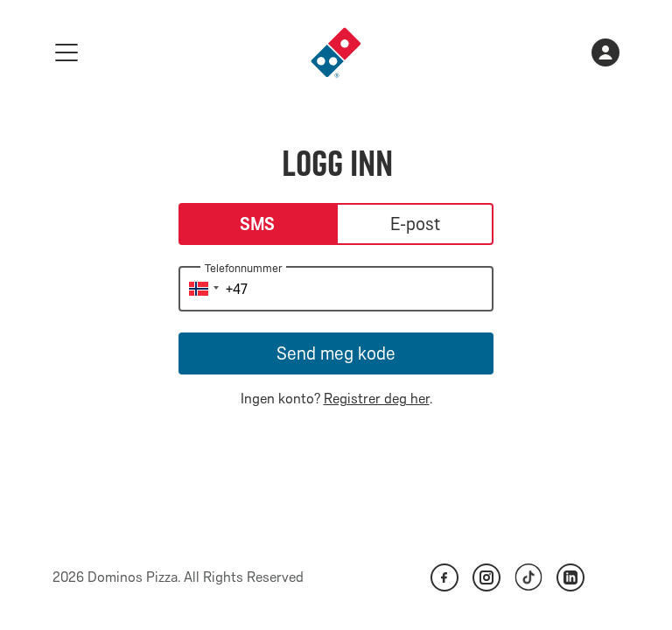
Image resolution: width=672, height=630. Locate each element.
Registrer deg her (377, 399)
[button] (201, 289)
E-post (415, 224)
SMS (258, 224)
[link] (336, 52)
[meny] (66, 52)
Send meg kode (336, 353)
